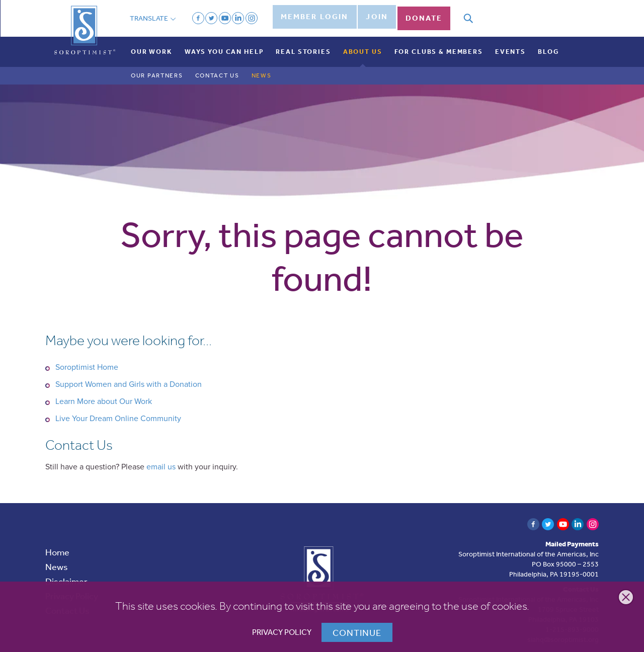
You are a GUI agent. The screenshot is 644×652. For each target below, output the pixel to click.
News (262, 68)
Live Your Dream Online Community (118, 411)
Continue (357, 632)
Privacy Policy (282, 632)
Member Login (314, 14)
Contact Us (217, 68)
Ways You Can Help (224, 44)
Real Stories (303, 44)
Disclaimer (66, 574)
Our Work (152, 44)
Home (57, 544)
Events (510, 44)
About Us (363, 44)
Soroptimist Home (87, 359)
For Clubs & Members (439, 44)
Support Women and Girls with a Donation (129, 376)
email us (161, 459)
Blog (548, 44)
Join (381, 14)
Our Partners (157, 68)
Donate (433, 14)
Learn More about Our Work (104, 393)
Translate (153, 14)
